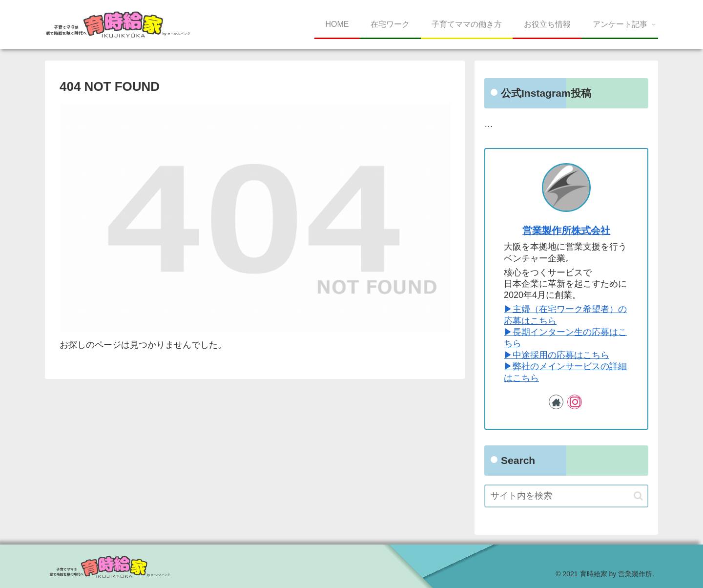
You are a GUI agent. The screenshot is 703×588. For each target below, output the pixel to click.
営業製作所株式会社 (566, 231)
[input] (566, 496)
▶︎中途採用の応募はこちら (557, 355)
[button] (638, 496)
